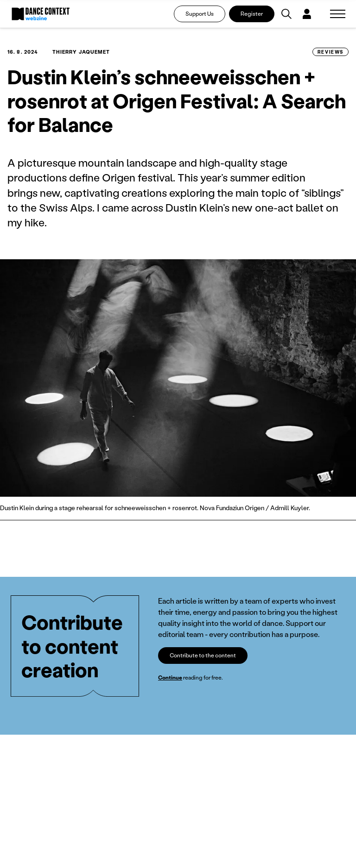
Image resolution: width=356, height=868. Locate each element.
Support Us (200, 14)
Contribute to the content (203, 655)
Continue (170, 678)
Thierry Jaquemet (81, 52)
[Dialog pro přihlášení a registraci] (307, 14)
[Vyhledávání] (286, 14)
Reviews (331, 52)
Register (252, 14)
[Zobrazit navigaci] (338, 14)
